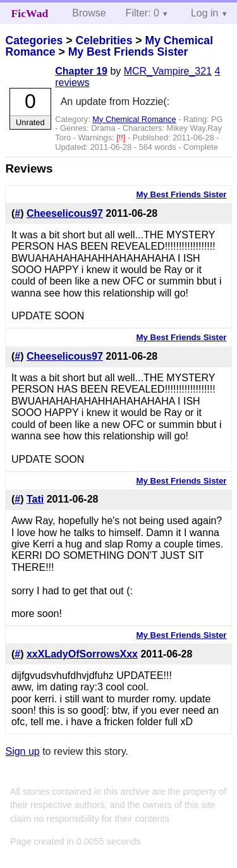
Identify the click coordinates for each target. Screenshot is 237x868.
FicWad (30, 13)
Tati (35, 499)
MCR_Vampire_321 (168, 71)
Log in (205, 13)
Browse (89, 13)
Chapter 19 (81, 71)
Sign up (22, 751)
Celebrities (104, 40)
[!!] (122, 138)
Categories (34, 40)
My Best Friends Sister (128, 52)
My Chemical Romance (134, 119)
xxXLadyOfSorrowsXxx (82, 654)
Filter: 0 (143, 13)
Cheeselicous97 (65, 213)
